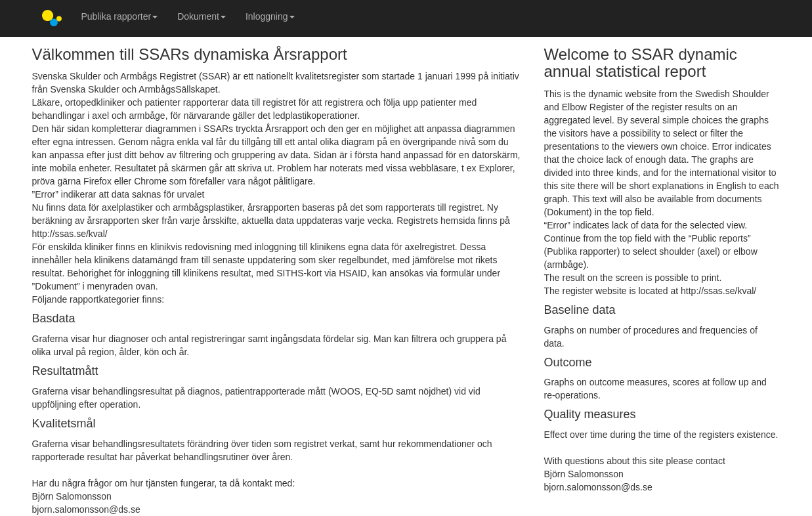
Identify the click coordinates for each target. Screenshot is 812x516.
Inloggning (270, 16)
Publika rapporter (120, 16)
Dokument (202, 16)
